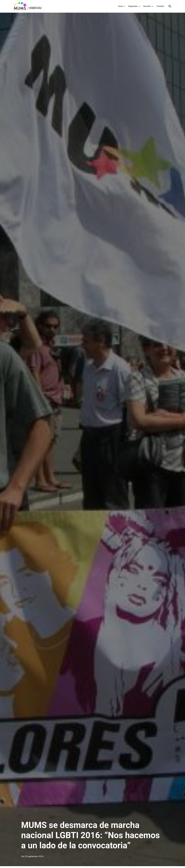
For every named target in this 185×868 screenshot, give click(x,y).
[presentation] (124, 6)
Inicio (121, 6)
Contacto (160, 6)
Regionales (133, 6)
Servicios (147, 6)
